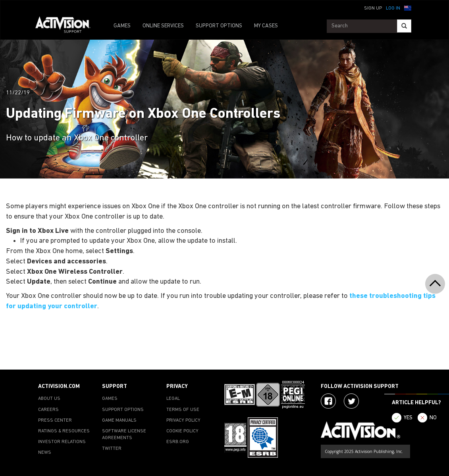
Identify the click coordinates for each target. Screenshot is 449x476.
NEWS (45, 453)
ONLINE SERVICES (163, 26)
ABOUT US (49, 399)
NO (433, 418)
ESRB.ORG (178, 442)
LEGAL (173, 399)
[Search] (404, 26)
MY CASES (266, 26)
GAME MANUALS (119, 420)
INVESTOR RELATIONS (62, 442)
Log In (393, 8)
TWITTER (112, 449)
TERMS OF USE (183, 410)
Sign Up (373, 8)
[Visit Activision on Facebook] (328, 401)
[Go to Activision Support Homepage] (67, 26)
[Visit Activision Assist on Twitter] (351, 401)
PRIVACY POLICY (183, 420)
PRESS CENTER (55, 420)
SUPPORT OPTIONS (219, 26)
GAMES (122, 26)
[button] (408, 8)
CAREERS (48, 410)
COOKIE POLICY (182, 431)
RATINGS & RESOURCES (64, 431)
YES (408, 418)
